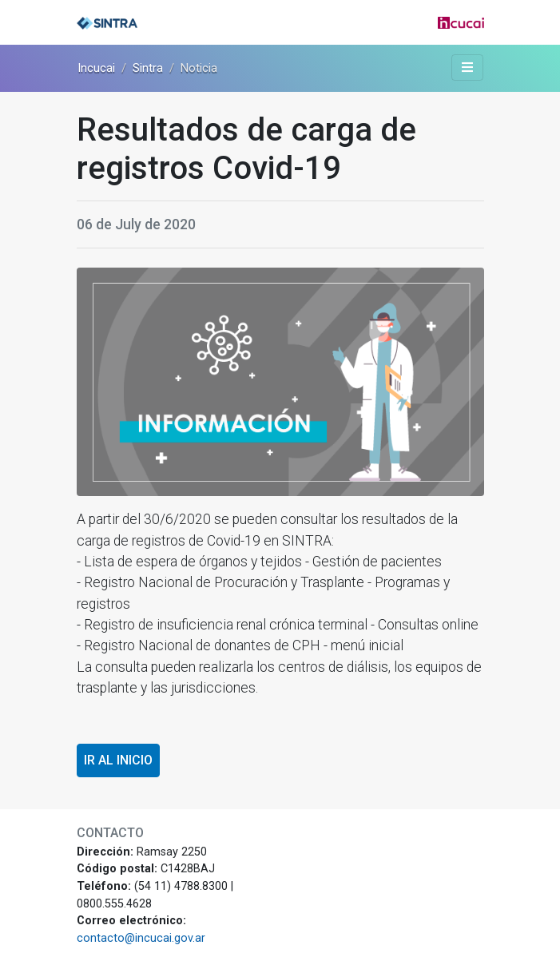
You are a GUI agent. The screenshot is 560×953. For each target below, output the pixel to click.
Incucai (96, 68)
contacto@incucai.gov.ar (141, 938)
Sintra (148, 68)
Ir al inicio (118, 760)
